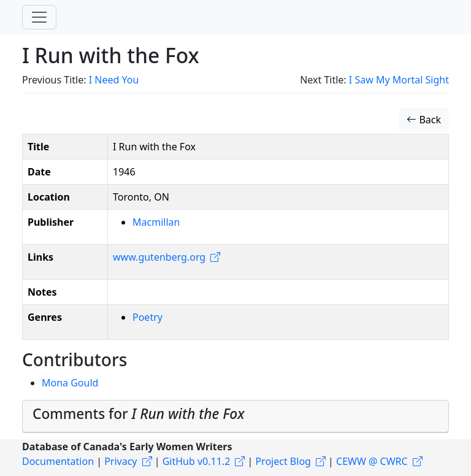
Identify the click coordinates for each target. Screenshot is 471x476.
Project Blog (283, 461)
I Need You (114, 80)
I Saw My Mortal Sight (399, 80)
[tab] (235, 416)
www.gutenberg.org (159, 257)
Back (424, 120)
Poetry (147, 317)
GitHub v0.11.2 (197, 461)
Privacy (121, 461)
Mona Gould (70, 383)
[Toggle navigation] (39, 17)
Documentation (58, 461)
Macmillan (156, 222)
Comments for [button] (139, 414)
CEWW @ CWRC (372, 461)
